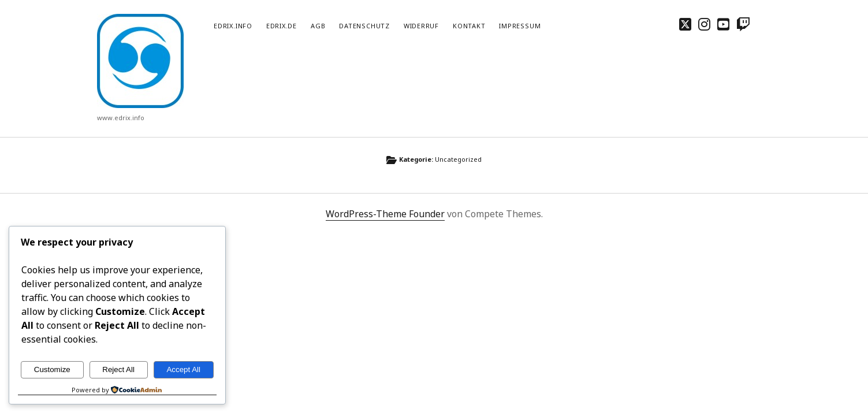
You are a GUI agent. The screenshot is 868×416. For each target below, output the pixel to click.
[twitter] (685, 24)
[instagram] (704, 24)
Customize (52, 369)
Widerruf (421, 26)
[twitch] (743, 24)
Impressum (520, 26)
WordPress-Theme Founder (385, 214)
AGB (318, 26)
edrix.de (282, 26)
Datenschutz (364, 26)
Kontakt (469, 26)
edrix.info (233, 26)
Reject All (118, 369)
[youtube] (723, 24)
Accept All (183, 369)
